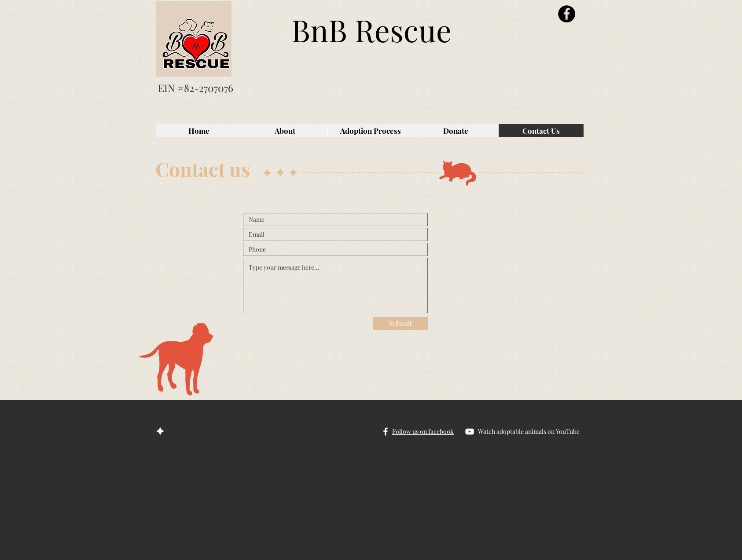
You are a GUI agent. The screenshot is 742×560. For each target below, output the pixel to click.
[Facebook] (567, 14)
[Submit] (400, 323)
